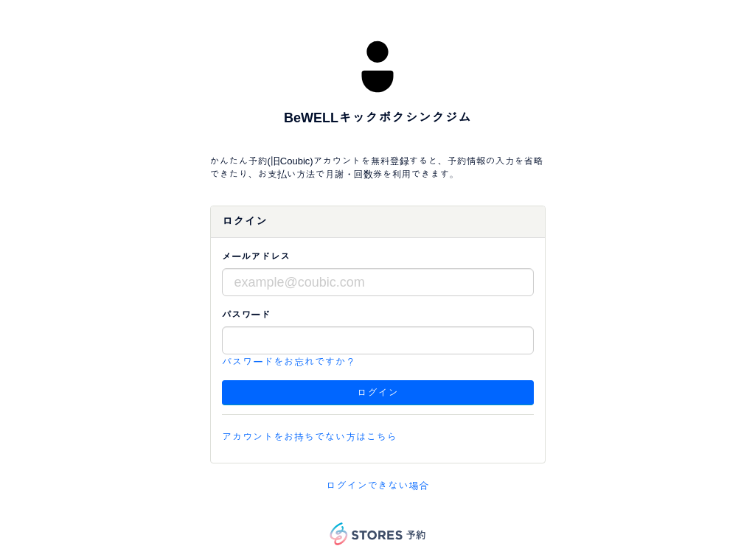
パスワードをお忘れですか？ (289, 362)
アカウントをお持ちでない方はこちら (310, 437)
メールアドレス (256, 257)
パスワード (246, 315)
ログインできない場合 (377, 486)
